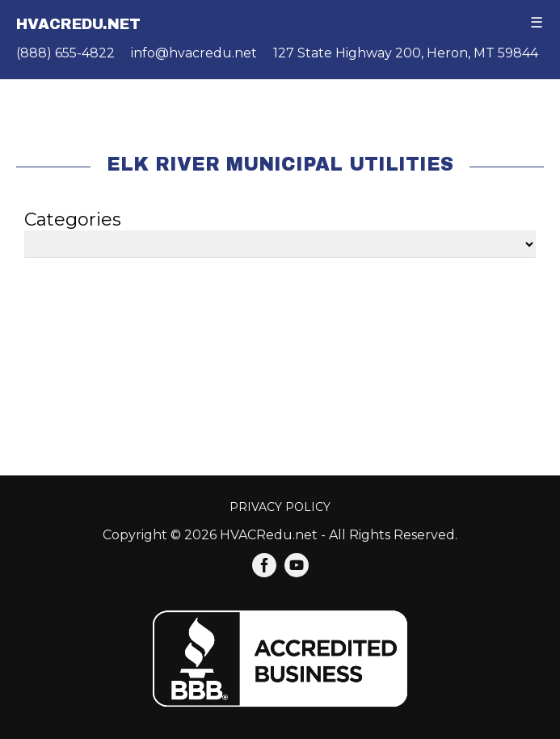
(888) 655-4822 (65, 53)
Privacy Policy (280, 507)
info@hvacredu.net (194, 53)
